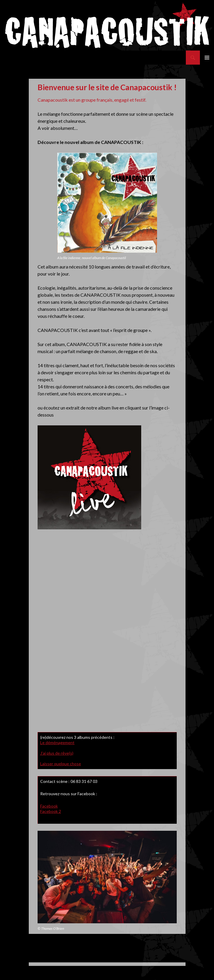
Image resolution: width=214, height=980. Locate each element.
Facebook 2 (51, 811)
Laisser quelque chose (61, 764)
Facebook (49, 806)
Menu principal (207, 58)
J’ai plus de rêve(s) (57, 753)
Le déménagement (57, 742)
